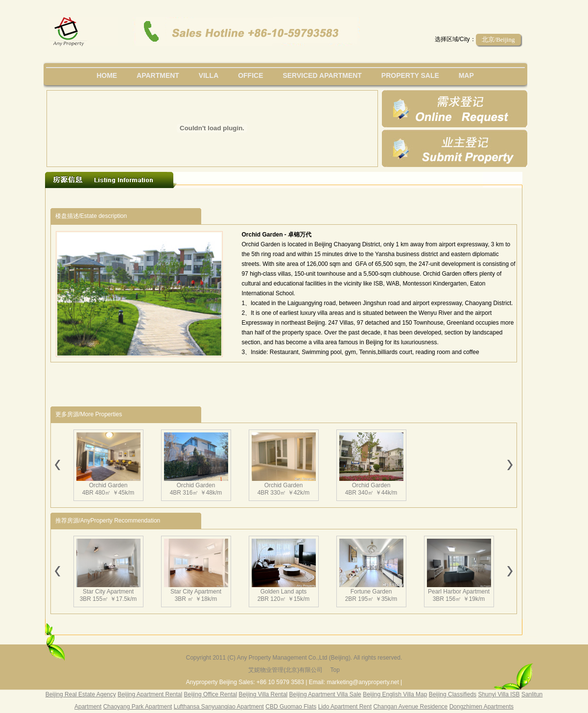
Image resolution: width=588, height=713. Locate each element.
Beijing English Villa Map (395, 694)
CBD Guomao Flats (291, 707)
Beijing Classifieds (453, 694)
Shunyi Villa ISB (499, 694)
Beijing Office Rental (211, 694)
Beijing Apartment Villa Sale (325, 694)
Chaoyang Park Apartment (138, 707)
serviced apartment (322, 75)
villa (209, 75)
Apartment (158, 75)
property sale (410, 75)
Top (335, 670)
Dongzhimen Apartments (482, 707)
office (250, 75)
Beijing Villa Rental (263, 694)
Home (107, 75)
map (466, 75)
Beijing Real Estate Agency (81, 694)
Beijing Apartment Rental (150, 694)
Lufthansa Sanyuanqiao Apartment (219, 707)
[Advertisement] (230, 198)
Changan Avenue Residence (410, 707)
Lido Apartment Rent (345, 707)
